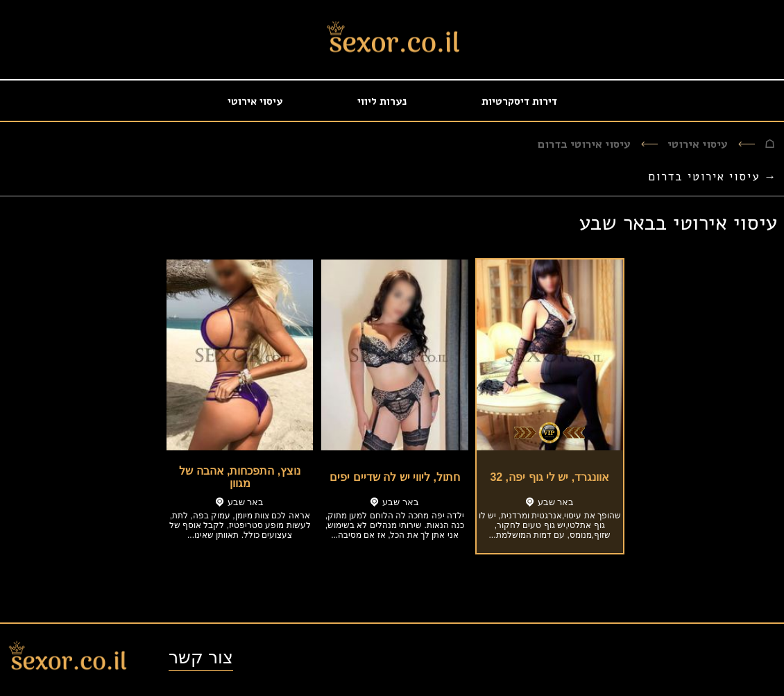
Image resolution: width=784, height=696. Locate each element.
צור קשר (201, 657)
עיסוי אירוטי (255, 101)
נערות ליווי (382, 101)
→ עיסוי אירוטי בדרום (713, 177)
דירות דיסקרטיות (519, 101)
